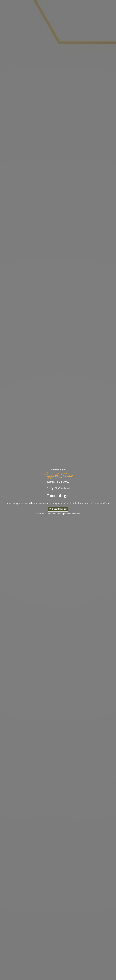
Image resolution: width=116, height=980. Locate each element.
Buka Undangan (58, 509)
